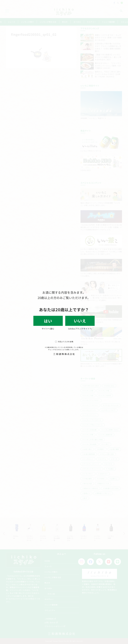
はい (48, 321)
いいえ (80, 321)
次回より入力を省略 (64, 342)
